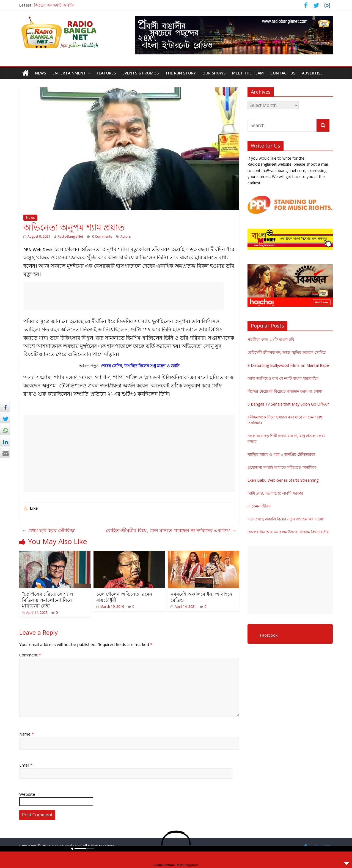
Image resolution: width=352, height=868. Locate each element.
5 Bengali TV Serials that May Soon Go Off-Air (288, 404)
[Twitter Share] (5, 418)
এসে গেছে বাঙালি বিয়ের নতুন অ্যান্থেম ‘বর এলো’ (286, 519)
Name (27, 734)
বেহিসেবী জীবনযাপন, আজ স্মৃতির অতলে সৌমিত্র (287, 352)
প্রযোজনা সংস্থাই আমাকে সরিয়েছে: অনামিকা (282, 467)
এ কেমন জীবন (259, 506)
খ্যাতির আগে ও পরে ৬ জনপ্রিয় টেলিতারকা (281, 454)
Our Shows (214, 73)
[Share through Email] (5, 453)
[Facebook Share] (5, 407)
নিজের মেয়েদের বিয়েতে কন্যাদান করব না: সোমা (285, 391)
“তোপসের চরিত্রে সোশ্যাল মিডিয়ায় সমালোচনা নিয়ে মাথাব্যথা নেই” (48, 600)
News (40, 73)
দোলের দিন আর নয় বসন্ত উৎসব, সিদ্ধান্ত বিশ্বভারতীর (288, 532)
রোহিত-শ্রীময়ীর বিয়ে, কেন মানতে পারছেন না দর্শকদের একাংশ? (171, 530)
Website (27, 794)
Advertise (312, 73)
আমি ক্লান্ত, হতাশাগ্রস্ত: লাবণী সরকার (275, 493)
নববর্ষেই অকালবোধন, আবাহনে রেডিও (201, 597)
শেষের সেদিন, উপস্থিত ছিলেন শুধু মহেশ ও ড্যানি (140, 366)
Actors (126, 236)
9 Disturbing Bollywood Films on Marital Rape (288, 365)
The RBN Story (181, 73)
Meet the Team (248, 73)
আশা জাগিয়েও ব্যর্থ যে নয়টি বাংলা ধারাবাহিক (283, 378)
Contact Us (283, 73)
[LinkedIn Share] (5, 442)
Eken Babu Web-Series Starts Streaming (283, 480)
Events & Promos (141, 73)
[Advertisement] (123, 296)
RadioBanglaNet (70, 236)
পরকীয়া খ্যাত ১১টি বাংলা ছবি (271, 339)
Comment (30, 655)
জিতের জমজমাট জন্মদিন (54, 5)
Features (106, 73)
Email (26, 765)
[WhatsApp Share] (5, 430)
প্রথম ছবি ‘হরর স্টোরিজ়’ (49, 530)
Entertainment (69, 73)
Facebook (269, 635)
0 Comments (99, 236)
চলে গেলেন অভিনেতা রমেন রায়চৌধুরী (124, 597)
